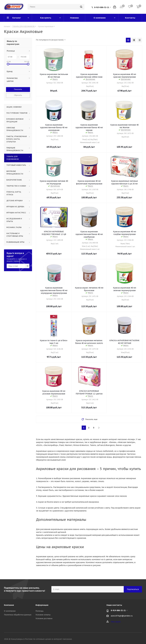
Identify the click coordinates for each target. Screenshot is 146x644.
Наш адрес (116, 622)
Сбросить (18, 95)
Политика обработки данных (18, 615)
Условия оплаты (43, 615)
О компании (10, 611)
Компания (9, 605)
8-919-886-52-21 (102, 7)
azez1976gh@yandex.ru (122, 616)
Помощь (40, 611)
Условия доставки (44, 618)
